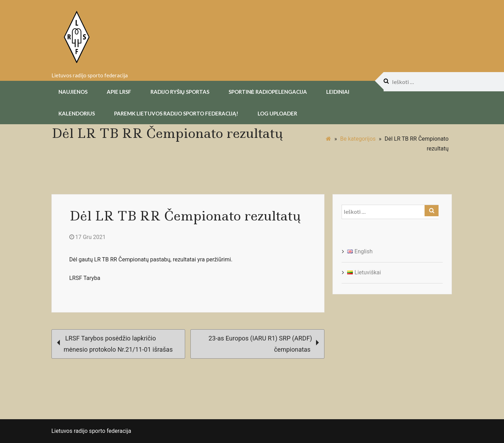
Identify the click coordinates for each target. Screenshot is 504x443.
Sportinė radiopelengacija (268, 91)
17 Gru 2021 (87, 237)
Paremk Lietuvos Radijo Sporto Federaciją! (176, 113)
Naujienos (73, 91)
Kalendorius (77, 113)
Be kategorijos (358, 138)
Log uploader (277, 113)
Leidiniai (338, 91)
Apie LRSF (119, 91)
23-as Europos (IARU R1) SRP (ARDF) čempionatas (264, 343)
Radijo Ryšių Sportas (180, 91)
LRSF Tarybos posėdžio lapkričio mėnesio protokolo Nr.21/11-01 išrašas (115, 343)
